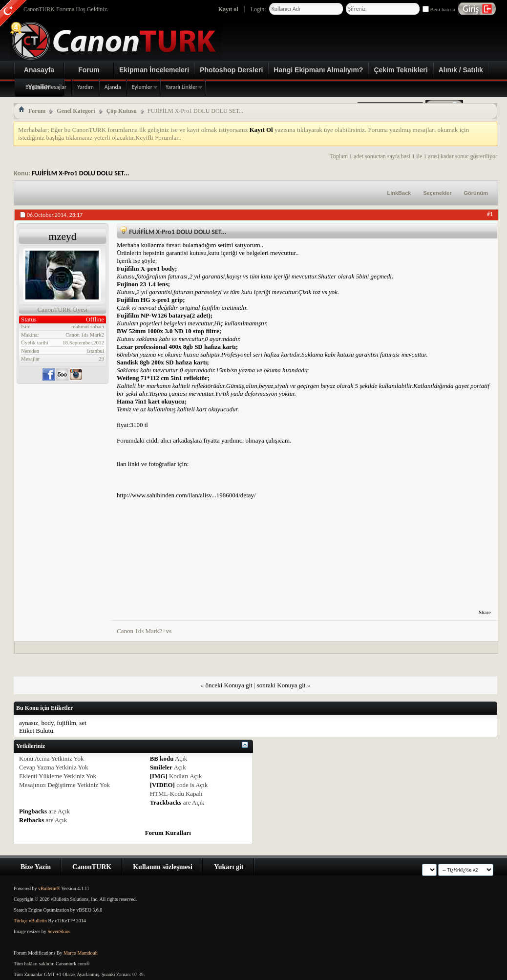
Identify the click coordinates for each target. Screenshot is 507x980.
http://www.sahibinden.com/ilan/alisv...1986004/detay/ (186, 495)
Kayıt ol (228, 9)
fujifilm (66, 723)
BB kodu (162, 758)
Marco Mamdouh (81, 953)
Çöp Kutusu (122, 111)
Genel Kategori (76, 111)
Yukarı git (229, 867)
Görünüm (476, 193)
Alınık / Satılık (461, 70)
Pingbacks (33, 811)
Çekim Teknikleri (401, 70)
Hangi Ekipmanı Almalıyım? (318, 70)
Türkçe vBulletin (30, 921)
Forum (89, 70)
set (83, 723)
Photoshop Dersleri (231, 70)
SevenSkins (59, 931)
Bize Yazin (36, 867)
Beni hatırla (439, 9)
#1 (490, 214)
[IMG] (159, 776)
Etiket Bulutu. (37, 731)
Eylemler (142, 87)
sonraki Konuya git (281, 685)
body (47, 723)
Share (485, 612)
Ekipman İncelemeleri (154, 70)
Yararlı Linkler (181, 87)
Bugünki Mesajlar (46, 87)
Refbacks (32, 820)
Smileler (161, 767)
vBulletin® (49, 888)
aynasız (29, 723)
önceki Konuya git (229, 685)
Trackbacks (166, 802)
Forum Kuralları (168, 833)
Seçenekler (437, 193)
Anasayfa (39, 70)
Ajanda (113, 87)
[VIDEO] (162, 785)
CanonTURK (92, 867)
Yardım (85, 87)
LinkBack (399, 193)
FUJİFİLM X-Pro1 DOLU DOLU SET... (81, 173)
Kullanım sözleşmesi (163, 867)
